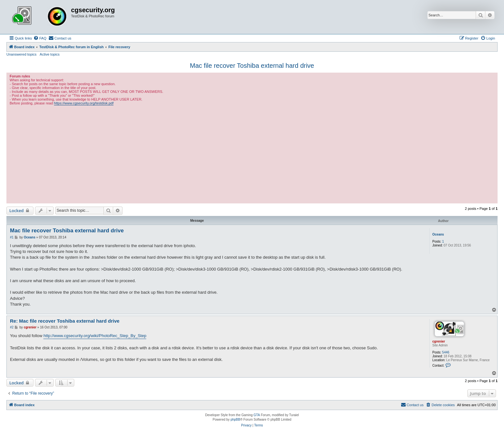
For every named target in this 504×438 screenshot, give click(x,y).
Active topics (50, 54)
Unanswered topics (22, 54)
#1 (12, 237)
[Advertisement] (252, 154)
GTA (257, 415)
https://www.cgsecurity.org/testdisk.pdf (84, 103)
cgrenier (439, 341)
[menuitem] (40, 38)
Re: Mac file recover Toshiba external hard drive (65, 321)
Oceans (438, 234)
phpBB (235, 420)
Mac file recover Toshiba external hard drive (252, 66)
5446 (446, 352)
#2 (12, 327)
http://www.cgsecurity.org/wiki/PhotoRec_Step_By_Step (95, 336)
